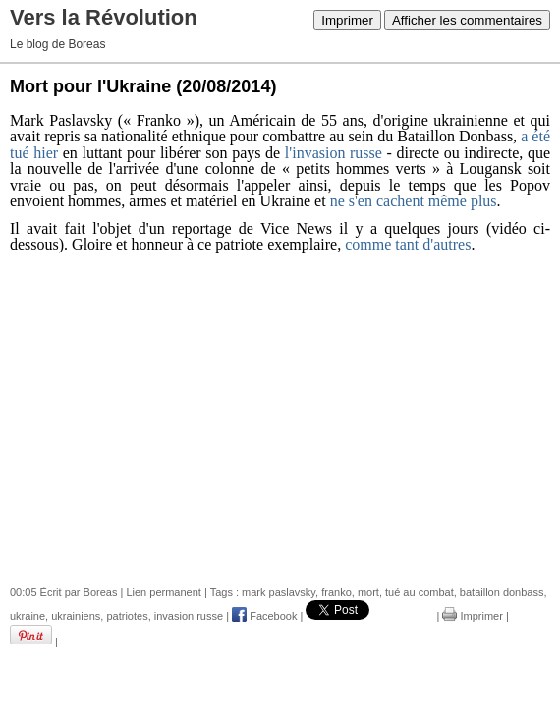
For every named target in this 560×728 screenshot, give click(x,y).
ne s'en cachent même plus (414, 201)
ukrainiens (76, 616)
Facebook (264, 616)
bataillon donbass (502, 592)
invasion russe (189, 616)
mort (368, 592)
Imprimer (347, 20)
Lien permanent (163, 592)
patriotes (127, 616)
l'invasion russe (334, 153)
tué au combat (420, 592)
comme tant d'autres (408, 244)
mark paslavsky (279, 592)
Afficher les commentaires (467, 20)
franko (336, 592)
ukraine (28, 616)
